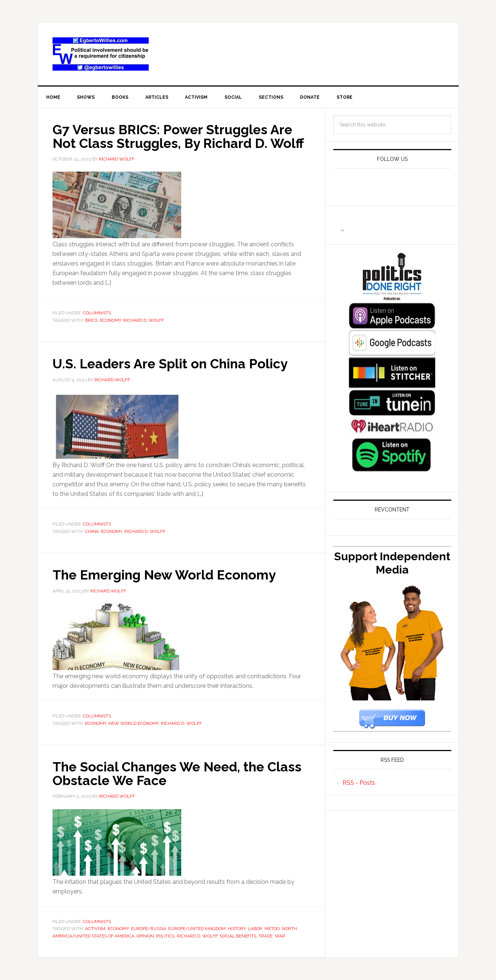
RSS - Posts (359, 783)
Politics (165, 935)
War (280, 935)
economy (110, 320)
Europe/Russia (149, 928)
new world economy (134, 723)
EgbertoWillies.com (101, 54)
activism (95, 928)
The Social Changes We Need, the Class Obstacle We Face (179, 773)
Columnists (97, 313)
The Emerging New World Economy (166, 575)
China (92, 531)
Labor (255, 928)
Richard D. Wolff (144, 320)
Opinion (145, 935)
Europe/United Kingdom (197, 928)
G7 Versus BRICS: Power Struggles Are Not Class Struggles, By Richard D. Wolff (180, 136)
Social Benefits (238, 935)
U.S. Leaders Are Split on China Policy (172, 364)
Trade (266, 935)
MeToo (272, 928)
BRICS (91, 320)
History (237, 928)
